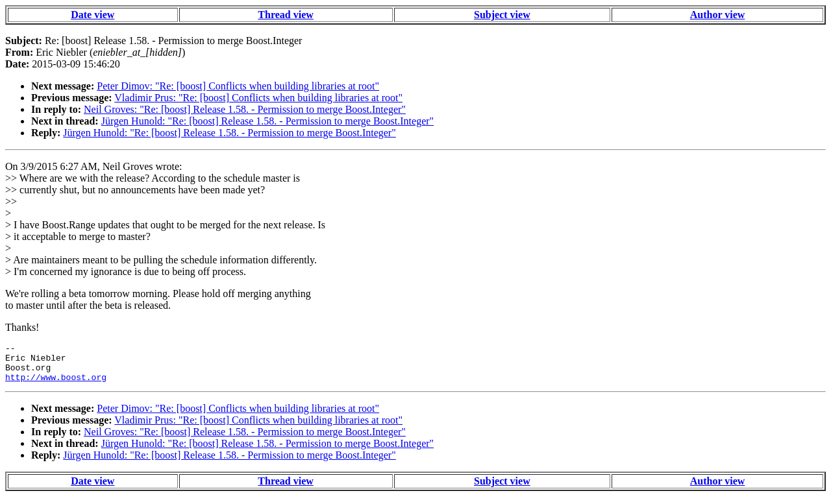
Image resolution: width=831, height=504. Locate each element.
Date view (93, 15)
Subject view (502, 15)
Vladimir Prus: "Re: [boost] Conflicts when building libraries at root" (258, 98)
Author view (718, 15)
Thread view (285, 15)
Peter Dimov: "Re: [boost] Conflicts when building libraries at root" (238, 86)
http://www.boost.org (56, 385)
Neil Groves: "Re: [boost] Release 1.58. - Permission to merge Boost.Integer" (245, 109)
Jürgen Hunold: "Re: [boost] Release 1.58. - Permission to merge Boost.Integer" (267, 121)
